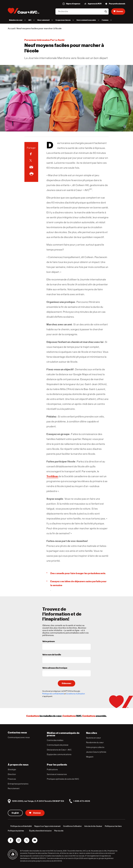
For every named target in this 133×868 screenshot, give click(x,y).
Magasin (90, 757)
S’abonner (66, 683)
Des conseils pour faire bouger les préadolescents (78, 573)
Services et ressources (57, 774)
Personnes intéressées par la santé (44, 40)
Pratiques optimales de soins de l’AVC (63, 779)
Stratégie (12, 769)
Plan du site (59, 831)
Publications (52, 769)
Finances (12, 779)
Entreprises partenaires (18, 784)
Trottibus (52, 476)
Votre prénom (49, 642)
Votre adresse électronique (55, 668)
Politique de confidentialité (53, 694)
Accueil (11, 28)
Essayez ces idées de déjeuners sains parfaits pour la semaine (78, 583)
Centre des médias (55, 740)
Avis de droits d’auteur (93, 826)
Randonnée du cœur (95, 742)
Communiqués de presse (58, 745)
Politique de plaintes (16, 831)
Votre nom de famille (52, 655)
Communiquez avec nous (19, 737)
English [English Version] (15, 813)
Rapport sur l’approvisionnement (47, 826)
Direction (12, 774)
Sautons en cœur (94, 738)
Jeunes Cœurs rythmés (96, 752)
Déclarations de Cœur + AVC (59, 750)
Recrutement (14, 788)
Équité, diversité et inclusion (40, 831)
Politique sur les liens (113, 826)
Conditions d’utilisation (72, 826)
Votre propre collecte (95, 747)
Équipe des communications (59, 754)
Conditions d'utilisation (76, 694)
